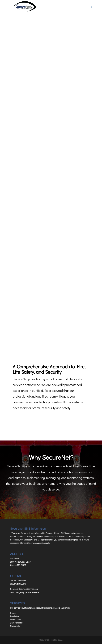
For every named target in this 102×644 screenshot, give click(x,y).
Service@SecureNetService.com (24, 589)
